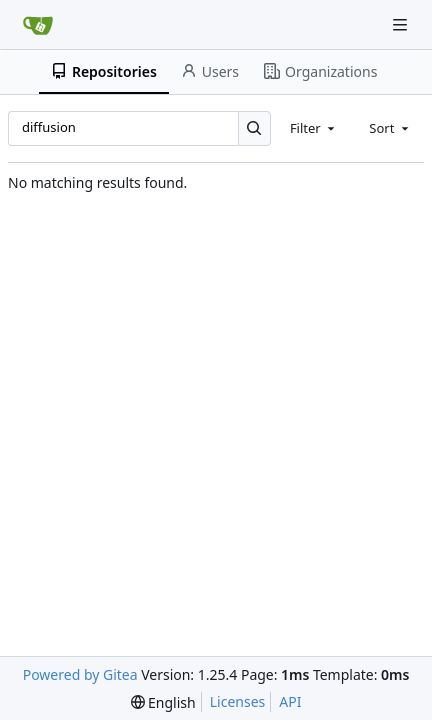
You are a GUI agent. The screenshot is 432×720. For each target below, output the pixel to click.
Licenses (238, 701)
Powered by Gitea (80, 674)
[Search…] (254, 128)
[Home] (38, 25)
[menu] (163, 702)
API (290, 701)
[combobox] (314, 128)
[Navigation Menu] (402, 24)
